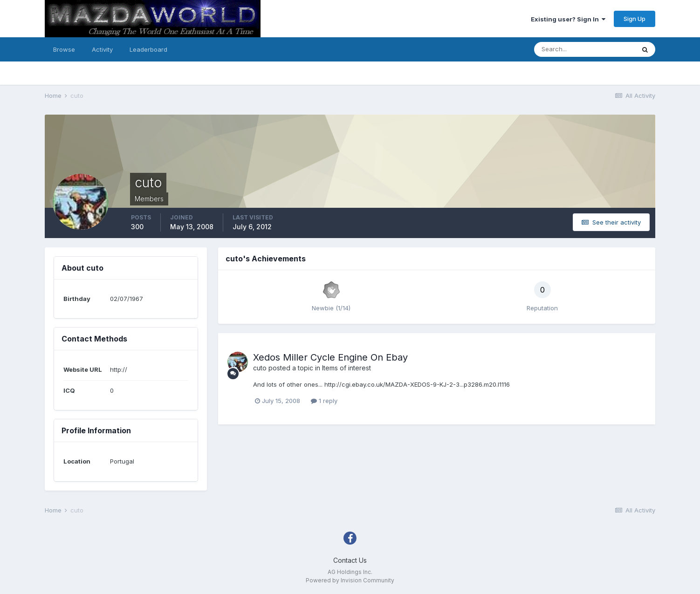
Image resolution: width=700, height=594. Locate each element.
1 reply (324, 401)
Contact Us (350, 560)
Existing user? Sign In (568, 19)
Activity (102, 49)
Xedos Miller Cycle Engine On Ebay (330, 357)
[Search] (584, 49)
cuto (260, 368)
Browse (64, 49)
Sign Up (635, 19)
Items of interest (347, 368)
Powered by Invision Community (350, 580)
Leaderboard (148, 49)
